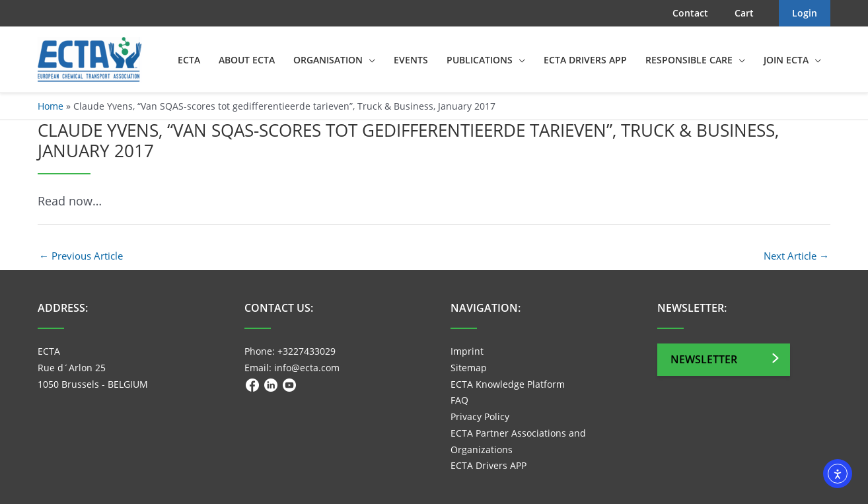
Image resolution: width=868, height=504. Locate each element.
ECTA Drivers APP (488, 465)
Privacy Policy (480, 416)
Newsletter (704, 359)
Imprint (467, 351)
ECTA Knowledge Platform (508, 384)
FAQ (459, 400)
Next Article (796, 256)
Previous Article (81, 256)
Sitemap (469, 368)
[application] (369, 60)
